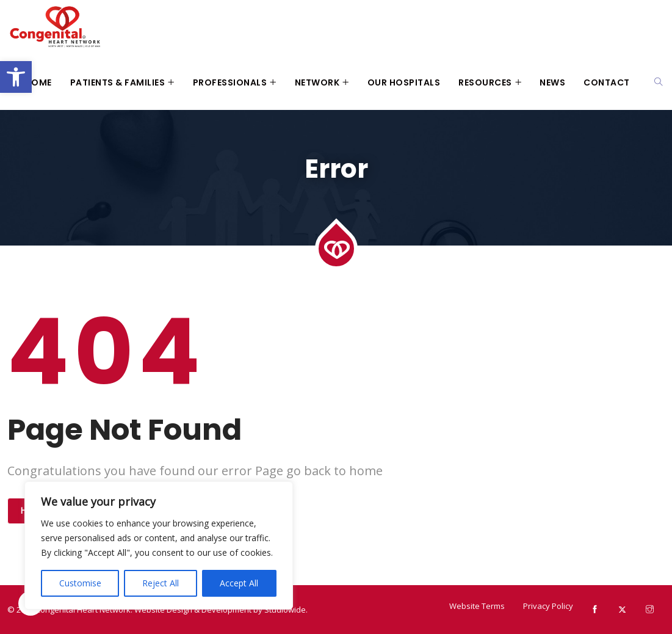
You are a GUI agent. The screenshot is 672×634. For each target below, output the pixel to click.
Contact (607, 82)
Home (38, 82)
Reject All (161, 583)
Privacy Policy (548, 606)
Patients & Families (118, 82)
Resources (485, 82)
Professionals (230, 82)
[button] (16, 77)
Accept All (239, 583)
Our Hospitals (404, 82)
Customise (80, 583)
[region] (159, 545)
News (552, 82)
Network (317, 82)
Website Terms (477, 606)
